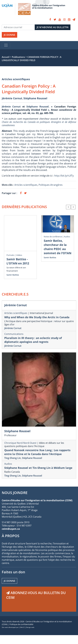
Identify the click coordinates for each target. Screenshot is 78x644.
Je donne (9, 581)
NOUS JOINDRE (15, 493)
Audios (67, 237)
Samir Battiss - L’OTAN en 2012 (18, 261)
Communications (14, 334)
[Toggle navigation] (6, 45)
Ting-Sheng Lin (13, 458)
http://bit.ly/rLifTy (64, 176)
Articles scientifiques (16, 79)
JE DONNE (9, 35)
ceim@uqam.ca (11, 529)
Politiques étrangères (51, 185)
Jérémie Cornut (12, 98)
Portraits (10, 255)
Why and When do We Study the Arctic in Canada (37, 317)
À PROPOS (11, 536)
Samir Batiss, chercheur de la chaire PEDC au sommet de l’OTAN (58, 247)
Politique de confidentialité (21, 624)
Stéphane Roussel (35, 98)
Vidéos (19, 255)
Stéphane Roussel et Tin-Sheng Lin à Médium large (38, 468)
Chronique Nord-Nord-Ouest (20, 443)
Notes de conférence (53, 237)
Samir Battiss (13, 275)
